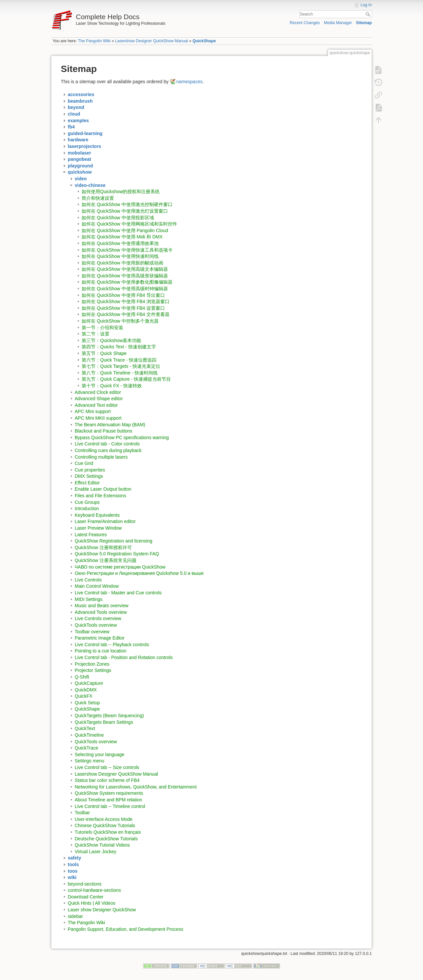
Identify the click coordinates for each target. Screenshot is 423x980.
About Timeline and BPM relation (108, 800)
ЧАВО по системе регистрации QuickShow (120, 567)
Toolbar (82, 813)
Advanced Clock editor (98, 392)
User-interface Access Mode (104, 819)
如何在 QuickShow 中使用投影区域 (118, 218)
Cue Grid (84, 463)
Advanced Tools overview (101, 612)
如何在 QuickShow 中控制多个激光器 (120, 321)
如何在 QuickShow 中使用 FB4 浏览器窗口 (126, 301)
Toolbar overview (92, 632)
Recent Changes (305, 23)
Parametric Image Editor (100, 638)
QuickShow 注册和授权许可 (103, 547)
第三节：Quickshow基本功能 (111, 340)
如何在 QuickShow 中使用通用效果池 (120, 243)
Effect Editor (87, 483)
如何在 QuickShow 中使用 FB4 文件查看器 (126, 314)
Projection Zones (92, 664)
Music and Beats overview (102, 606)
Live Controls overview (98, 618)
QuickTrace (86, 748)
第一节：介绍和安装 (102, 328)
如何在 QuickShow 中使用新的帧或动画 (122, 263)
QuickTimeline (89, 735)
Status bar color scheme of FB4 (107, 780)
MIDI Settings (89, 599)
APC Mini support (93, 411)
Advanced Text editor (96, 405)
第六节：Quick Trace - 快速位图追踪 (119, 360)
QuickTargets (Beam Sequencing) (109, 716)
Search (369, 14)
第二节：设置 (96, 334)
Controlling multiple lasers (101, 457)
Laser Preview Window (98, 528)
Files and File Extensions (100, 496)
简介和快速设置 (98, 198)
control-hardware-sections (94, 890)
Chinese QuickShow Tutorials (105, 825)
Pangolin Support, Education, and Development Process (125, 929)
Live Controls (88, 580)
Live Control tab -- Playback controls (112, 645)
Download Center (86, 897)
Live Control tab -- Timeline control (110, 806)
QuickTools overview (96, 625)
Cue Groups (87, 502)
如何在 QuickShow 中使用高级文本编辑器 (125, 269)
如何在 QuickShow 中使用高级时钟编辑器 (125, 289)
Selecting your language (99, 754)
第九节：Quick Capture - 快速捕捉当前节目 (126, 379)
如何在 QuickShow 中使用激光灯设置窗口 (125, 211)
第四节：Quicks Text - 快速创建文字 (119, 347)
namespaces (190, 82)
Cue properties (90, 470)
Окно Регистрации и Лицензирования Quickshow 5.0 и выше (139, 573)
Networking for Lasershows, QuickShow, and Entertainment (136, 787)
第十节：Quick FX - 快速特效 (112, 386)
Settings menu (90, 761)
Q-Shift (82, 677)
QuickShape (204, 41)
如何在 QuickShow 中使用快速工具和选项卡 (127, 250)
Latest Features (91, 535)
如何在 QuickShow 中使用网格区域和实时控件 (129, 224)
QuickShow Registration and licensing (114, 541)
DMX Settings (89, 476)
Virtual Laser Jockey (96, 852)
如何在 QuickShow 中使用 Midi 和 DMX (122, 237)
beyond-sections (85, 884)
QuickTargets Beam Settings (104, 722)
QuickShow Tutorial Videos (102, 845)
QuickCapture (89, 683)
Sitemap (364, 23)
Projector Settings (93, 670)
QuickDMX (86, 690)
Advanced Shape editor (99, 399)
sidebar (75, 916)
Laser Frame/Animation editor (105, 521)
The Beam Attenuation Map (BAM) (110, 425)
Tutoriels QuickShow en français (108, 832)
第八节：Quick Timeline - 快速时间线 (120, 373)
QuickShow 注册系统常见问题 (106, 560)
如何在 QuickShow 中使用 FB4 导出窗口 (123, 295)
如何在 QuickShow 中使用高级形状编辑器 (125, 276)
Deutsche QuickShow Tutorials (106, 839)
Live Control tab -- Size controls (107, 767)
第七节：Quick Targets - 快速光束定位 (121, 366)
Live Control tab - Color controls (107, 444)
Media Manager (338, 23)
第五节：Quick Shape (104, 353)
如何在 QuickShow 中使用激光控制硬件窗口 (127, 204)
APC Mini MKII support (98, 418)
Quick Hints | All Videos (92, 903)
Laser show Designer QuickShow (102, 910)
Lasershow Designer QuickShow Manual (152, 41)
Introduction (87, 508)
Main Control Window (97, 586)
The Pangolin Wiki (94, 41)
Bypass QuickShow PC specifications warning (122, 437)
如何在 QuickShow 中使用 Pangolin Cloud (125, 230)
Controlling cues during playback (108, 450)
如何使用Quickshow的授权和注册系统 (121, 192)
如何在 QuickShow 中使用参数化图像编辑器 (127, 282)
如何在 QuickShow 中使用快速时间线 (120, 256)
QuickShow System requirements (109, 793)
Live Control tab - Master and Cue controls (118, 593)
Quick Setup (87, 703)
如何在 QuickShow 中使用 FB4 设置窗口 (123, 308)
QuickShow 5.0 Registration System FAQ (117, 554)
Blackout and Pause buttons (103, 431)
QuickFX (84, 696)
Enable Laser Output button (103, 489)
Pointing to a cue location (100, 651)
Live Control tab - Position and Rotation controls (124, 657)
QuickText (85, 728)
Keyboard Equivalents (97, 515)
